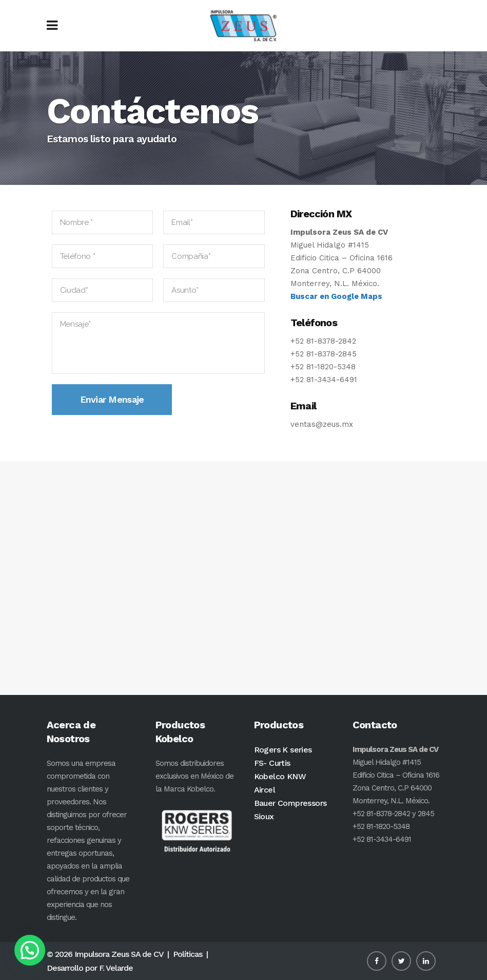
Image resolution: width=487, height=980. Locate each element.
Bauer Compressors (290, 803)
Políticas (188, 954)
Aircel (265, 790)
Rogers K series (283, 750)
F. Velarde (116, 968)
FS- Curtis (272, 763)
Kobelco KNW (280, 776)
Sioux (264, 816)
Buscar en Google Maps (336, 296)
